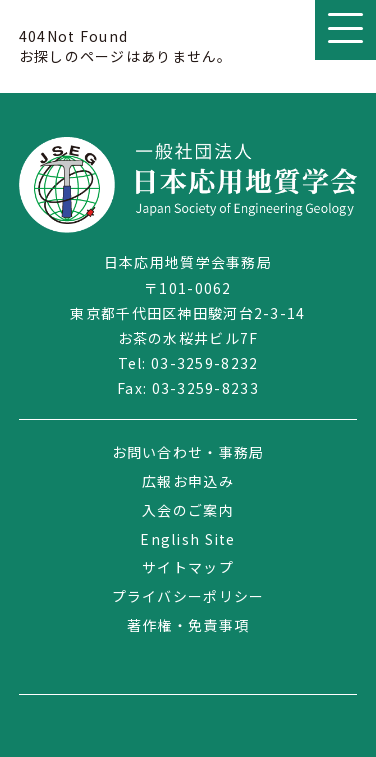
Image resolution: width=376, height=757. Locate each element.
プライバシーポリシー (188, 596)
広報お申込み (188, 481)
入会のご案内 (188, 510)
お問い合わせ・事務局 (188, 452)
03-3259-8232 (204, 363)
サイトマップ (188, 567)
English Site (187, 539)
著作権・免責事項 (188, 625)
